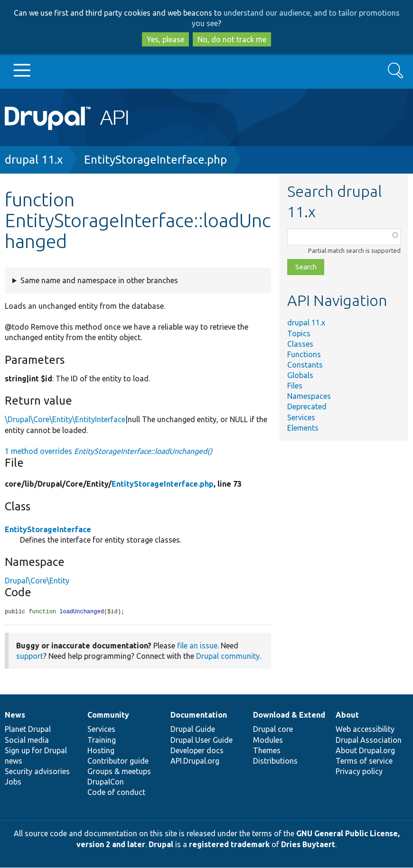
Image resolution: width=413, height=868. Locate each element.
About (347, 715)
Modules (268, 740)
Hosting (101, 751)
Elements (303, 428)
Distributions (275, 761)
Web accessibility (365, 729)
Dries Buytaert (308, 845)
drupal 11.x (34, 160)
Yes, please (165, 39)
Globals (300, 375)
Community (108, 715)
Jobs (13, 782)
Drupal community (228, 656)
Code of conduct (116, 793)
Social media (27, 740)
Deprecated (307, 406)
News (15, 715)
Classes (300, 344)
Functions (304, 354)
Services (301, 417)
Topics (299, 333)
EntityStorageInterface (48, 529)
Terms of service (364, 761)
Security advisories (37, 772)
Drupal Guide (193, 729)
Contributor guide (118, 761)
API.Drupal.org (195, 761)
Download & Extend (289, 715)
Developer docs (197, 751)
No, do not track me (232, 39)
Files (295, 386)
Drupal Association (369, 740)
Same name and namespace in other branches (99, 280)
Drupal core (273, 729)
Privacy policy (359, 772)
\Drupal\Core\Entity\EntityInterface (65, 419)
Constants (305, 365)
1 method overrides (108, 451)
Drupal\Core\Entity (37, 581)
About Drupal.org (365, 751)
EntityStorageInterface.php (155, 160)
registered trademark (229, 845)
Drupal (161, 845)
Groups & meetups (119, 772)
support (30, 656)
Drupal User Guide (202, 740)
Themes (267, 751)
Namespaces (309, 396)
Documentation (199, 715)
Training (102, 740)
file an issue (197, 646)
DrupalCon (106, 782)
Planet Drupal (28, 729)
